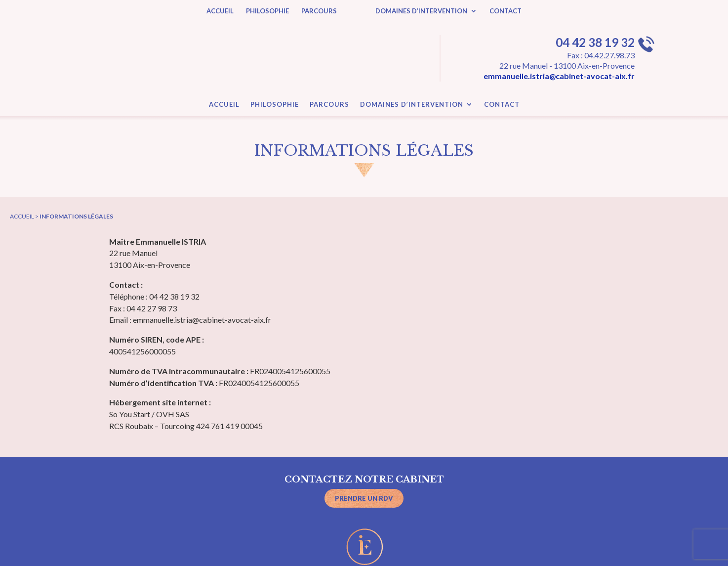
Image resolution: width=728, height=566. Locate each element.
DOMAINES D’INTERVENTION (421, 11)
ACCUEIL (220, 11)
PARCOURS (319, 11)
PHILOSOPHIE (267, 11)
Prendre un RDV (364, 498)
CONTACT (506, 11)
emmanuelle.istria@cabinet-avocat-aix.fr (559, 76)
